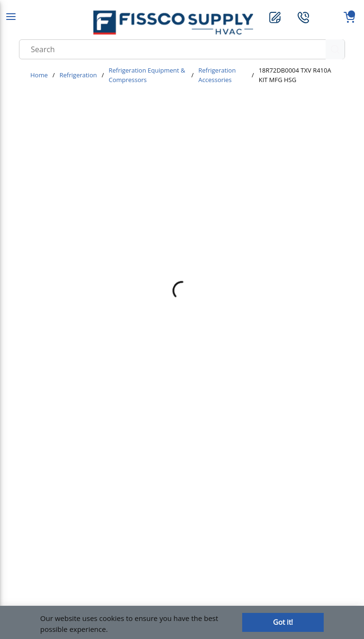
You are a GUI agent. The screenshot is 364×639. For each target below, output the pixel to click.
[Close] (283, 622)
